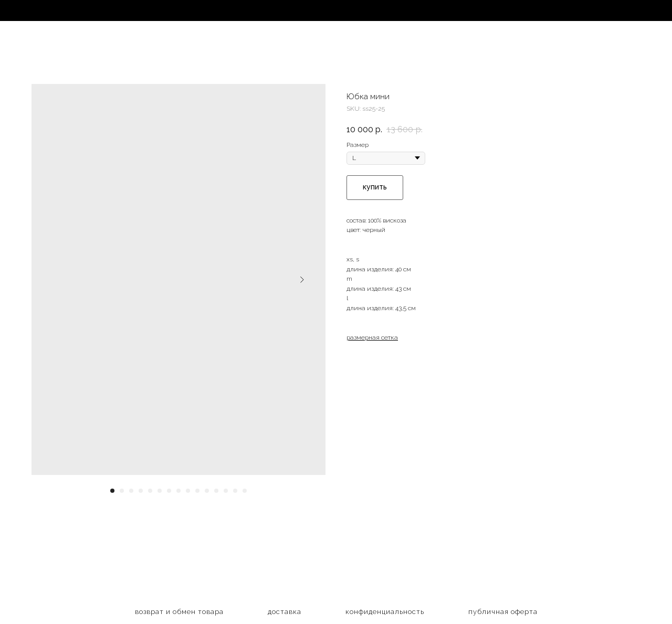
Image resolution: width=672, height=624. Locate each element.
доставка (285, 612)
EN (580, 11)
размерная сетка (372, 337)
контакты (513, 11)
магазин (47, 11)
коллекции (130, 11)
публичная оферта (503, 612)
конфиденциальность (385, 612)
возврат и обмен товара (179, 612)
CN (635, 11)
